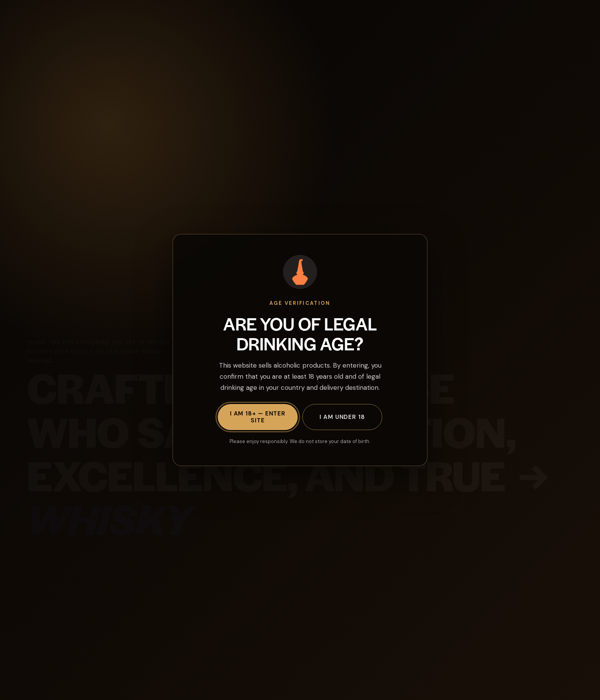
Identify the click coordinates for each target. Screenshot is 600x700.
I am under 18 (342, 417)
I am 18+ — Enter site (258, 417)
